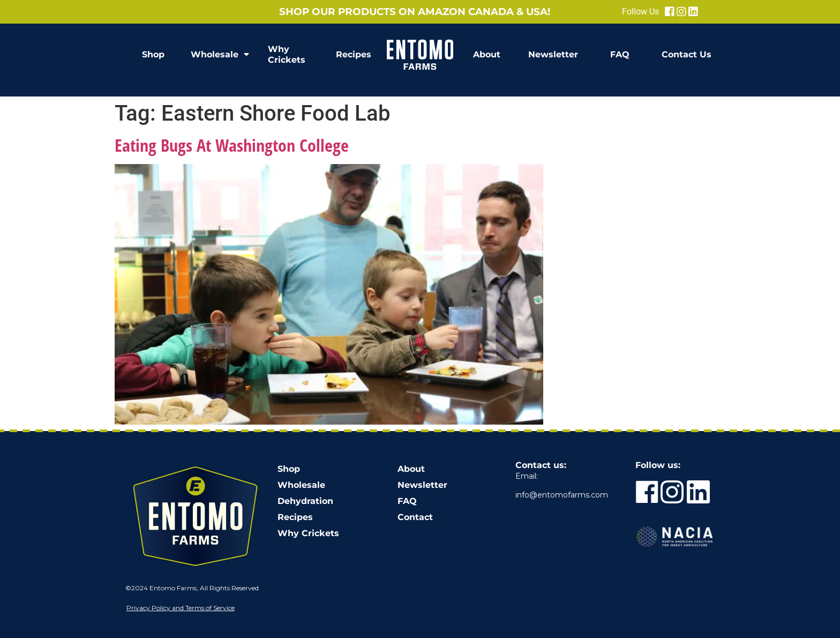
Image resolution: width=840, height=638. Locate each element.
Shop (153, 54)
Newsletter (553, 54)
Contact (415, 517)
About (487, 54)
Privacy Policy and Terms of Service (181, 608)
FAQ (620, 54)
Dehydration (305, 501)
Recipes (354, 54)
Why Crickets (287, 54)
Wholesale (220, 55)
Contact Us (687, 54)
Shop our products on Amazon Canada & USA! (415, 12)
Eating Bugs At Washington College (232, 145)
